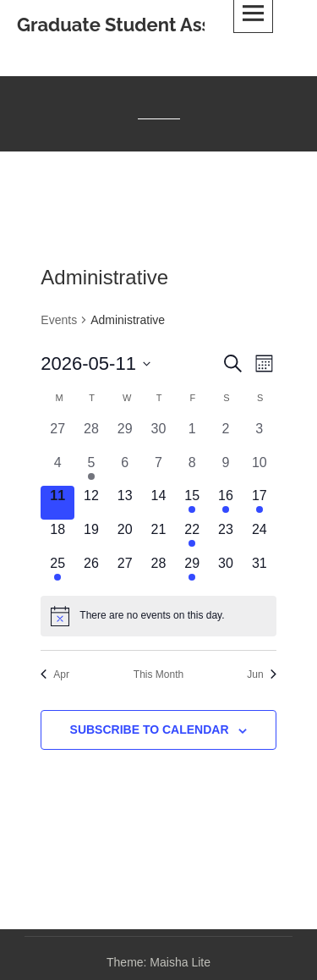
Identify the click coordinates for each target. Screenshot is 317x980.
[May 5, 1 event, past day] (91, 470)
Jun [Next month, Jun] (261, 674)
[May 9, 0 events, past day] (226, 470)
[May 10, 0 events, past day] (260, 470)
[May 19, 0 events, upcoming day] (91, 537)
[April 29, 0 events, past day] (125, 436)
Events (59, 320)
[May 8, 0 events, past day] (192, 470)
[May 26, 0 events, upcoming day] (91, 570)
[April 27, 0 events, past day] (57, 436)
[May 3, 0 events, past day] (260, 436)
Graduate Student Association (150, 25)
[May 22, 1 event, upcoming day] (192, 537)
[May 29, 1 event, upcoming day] (192, 570)
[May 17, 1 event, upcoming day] (260, 503)
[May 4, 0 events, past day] (57, 470)
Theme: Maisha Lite (158, 962)
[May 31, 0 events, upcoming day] (260, 570)
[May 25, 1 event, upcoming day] (57, 570)
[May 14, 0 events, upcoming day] (159, 503)
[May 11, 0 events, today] (57, 503)
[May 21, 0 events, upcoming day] (159, 537)
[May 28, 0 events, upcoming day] (159, 570)
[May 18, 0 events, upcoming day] (57, 537)
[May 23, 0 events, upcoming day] (226, 537)
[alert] (158, 616)
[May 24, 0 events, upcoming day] (260, 537)
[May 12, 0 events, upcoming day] (91, 503)
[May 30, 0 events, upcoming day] (226, 570)
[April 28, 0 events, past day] (91, 436)
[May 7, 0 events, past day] (159, 470)
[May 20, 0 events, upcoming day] (125, 537)
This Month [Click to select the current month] (158, 674)
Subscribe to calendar (150, 729)
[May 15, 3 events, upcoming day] (192, 503)
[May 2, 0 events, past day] (226, 436)
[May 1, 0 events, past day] (192, 436)
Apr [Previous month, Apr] (55, 674)
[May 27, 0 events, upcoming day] (125, 570)
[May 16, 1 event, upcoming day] (226, 503)
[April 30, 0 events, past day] (159, 436)
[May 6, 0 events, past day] (125, 470)
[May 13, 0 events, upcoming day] (125, 503)
